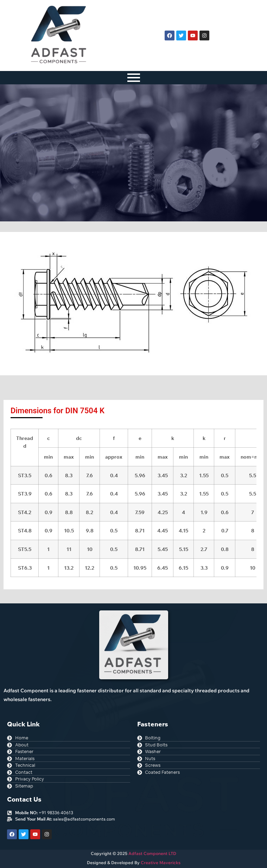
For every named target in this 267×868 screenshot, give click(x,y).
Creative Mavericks (161, 863)
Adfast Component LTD (152, 853)
